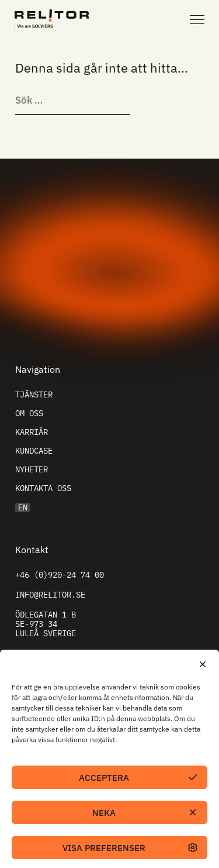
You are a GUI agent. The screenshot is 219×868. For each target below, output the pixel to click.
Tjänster (34, 394)
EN (23, 507)
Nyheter (32, 469)
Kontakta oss (43, 488)
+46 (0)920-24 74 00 (60, 575)
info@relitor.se (50, 595)
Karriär (32, 432)
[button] (201, 664)
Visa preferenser (104, 848)
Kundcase (34, 451)
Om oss (29, 413)
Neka (104, 813)
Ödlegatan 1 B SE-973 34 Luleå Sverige (46, 624)
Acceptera (104, 778)
